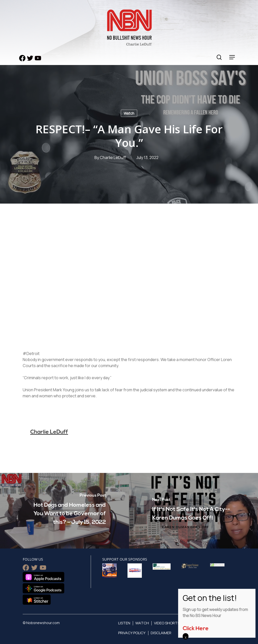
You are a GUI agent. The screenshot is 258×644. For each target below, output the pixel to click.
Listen (124, 623)
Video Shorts (167, 623)
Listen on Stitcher (37, 600)
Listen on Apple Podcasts (43, 577)
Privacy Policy (132, 633)
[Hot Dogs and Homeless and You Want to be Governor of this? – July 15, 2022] (64, 511)
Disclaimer (161, 633)
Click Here (196, 629)
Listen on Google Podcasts (43, 588)
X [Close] (186, 637)
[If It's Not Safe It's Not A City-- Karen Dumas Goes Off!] (193, 511)
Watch (129, 113)
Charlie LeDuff (113, 157)
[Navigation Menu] (232, 57)
